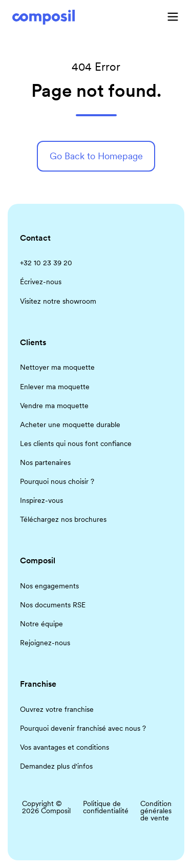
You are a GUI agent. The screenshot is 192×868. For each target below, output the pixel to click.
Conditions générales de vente (157, 811)
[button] (173, 17)
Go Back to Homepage (96, 156)
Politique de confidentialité (106, 807)
